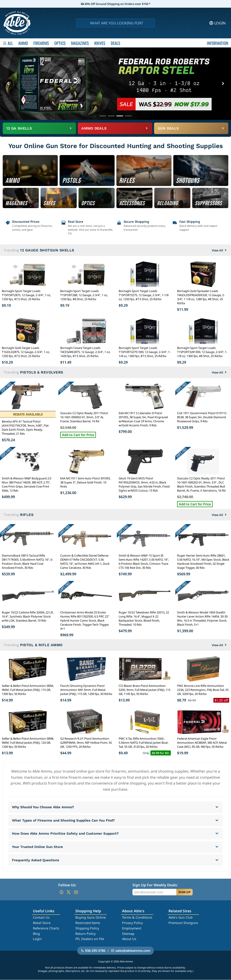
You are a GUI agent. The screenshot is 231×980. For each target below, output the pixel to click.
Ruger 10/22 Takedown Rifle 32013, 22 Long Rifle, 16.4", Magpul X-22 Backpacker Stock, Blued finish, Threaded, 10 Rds (144, 618)
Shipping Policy (87, 928)
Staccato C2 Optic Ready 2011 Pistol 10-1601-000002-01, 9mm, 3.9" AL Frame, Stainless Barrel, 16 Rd (84, 417)
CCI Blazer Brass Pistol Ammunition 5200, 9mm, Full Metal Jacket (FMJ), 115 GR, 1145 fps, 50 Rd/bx (144, 690)
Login (37, 939)
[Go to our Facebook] (61, 892)
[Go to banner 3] (120, 116)
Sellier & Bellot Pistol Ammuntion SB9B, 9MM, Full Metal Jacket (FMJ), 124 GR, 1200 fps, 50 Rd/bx (28, 743)
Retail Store (42, 923)
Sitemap (128, 934)
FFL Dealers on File (90, 939)
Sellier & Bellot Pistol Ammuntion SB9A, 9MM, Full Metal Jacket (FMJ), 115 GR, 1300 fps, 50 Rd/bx (28, 690)
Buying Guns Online (91, 918)
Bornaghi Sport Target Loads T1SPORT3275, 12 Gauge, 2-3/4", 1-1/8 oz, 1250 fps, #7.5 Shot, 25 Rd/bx (144, 295)
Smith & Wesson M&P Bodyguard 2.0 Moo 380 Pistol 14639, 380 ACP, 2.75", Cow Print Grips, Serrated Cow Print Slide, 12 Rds (27, 484)
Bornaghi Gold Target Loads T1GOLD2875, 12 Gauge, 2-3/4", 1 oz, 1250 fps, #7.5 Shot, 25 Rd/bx (26, 352)
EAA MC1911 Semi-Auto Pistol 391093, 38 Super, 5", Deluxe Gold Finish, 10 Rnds (85, 482)
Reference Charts (46, 928)
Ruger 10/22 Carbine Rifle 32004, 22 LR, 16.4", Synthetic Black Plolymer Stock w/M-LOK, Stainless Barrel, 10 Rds (28, 616)
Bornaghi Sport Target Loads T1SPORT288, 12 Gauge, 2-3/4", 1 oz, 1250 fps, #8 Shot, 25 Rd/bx (84, 295)
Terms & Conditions (137, 918)
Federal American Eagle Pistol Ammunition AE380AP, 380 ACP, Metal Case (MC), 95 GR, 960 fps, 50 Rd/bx (202, 743)
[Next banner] (223, 84)
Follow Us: (67, 885)
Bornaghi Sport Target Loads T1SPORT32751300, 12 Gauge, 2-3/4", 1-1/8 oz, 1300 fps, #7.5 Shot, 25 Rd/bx (145, 352)
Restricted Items (88, 923)
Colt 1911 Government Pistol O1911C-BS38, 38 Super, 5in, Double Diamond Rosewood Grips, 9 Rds (202, 417)
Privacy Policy (132, 923)
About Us (129, 939)
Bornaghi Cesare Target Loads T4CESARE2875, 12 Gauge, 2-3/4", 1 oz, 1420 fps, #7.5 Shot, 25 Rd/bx (85, 352)
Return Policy (85, 934)
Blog (36, 934)
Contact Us (41, 918)
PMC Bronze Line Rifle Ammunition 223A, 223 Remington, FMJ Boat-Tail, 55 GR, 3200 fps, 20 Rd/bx (203, 690)
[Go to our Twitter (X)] (69, 892)
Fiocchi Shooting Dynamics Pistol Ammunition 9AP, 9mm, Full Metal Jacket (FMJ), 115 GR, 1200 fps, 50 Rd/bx (86, 690)
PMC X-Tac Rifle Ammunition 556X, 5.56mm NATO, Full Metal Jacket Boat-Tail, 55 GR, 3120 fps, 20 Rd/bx (144, 743)
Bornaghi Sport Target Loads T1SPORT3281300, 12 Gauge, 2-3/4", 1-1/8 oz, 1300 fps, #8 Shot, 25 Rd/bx (202, 352)
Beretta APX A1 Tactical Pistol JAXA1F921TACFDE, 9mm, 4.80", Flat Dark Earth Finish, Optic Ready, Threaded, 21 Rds (25, 427)
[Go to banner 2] (111, 116)
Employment (132, 928)
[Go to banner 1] (103, 116)
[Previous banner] (8, 84)
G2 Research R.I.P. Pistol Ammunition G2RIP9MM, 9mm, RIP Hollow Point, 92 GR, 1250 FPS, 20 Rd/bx (86, 743)
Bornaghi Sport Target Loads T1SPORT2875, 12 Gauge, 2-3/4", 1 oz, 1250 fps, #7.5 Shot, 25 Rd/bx (26, 295)
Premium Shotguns (183, 923)
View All (220, 250)
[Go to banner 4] (128, 116)
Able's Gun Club (181, 918)
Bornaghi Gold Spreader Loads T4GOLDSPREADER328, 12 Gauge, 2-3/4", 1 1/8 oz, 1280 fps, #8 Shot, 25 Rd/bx (201, 297)
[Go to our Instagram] (76, 892)
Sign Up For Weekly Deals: (155, 885)
